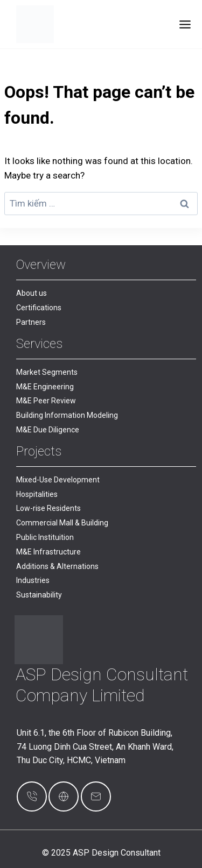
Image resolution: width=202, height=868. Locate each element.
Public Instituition (45, 537)
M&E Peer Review (46, 401)
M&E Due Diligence (48, 430)
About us (32, 293)
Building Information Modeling (67, 415)
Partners (31, 322)
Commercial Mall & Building (62, 523)
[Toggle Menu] (185, 24)
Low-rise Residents (48, 508)
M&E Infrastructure (48, 552)
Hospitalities (37, 494)
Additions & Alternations (57, 566)
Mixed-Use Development (58, 480)
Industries (33, 580)
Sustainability (39, 595)
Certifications (39, 308)
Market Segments (47, 372)
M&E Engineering (45, 387)
